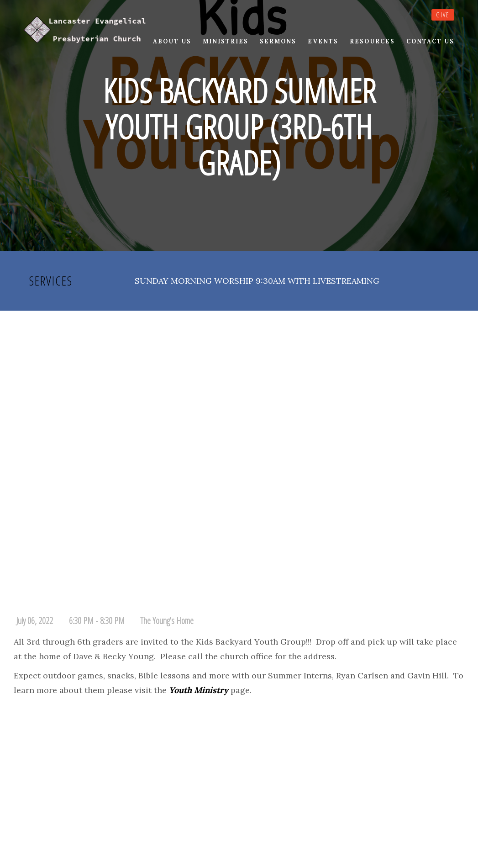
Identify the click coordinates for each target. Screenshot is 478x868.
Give (443, 15)
